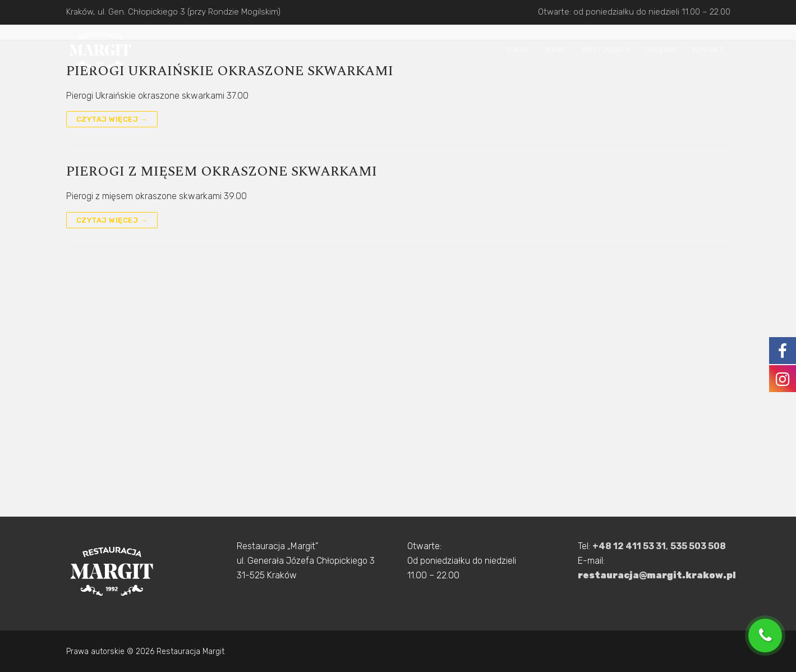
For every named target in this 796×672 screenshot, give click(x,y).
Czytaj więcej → (112, 119)
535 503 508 (698, 546)
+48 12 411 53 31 (629, 546)
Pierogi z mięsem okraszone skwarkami (222, 172)
